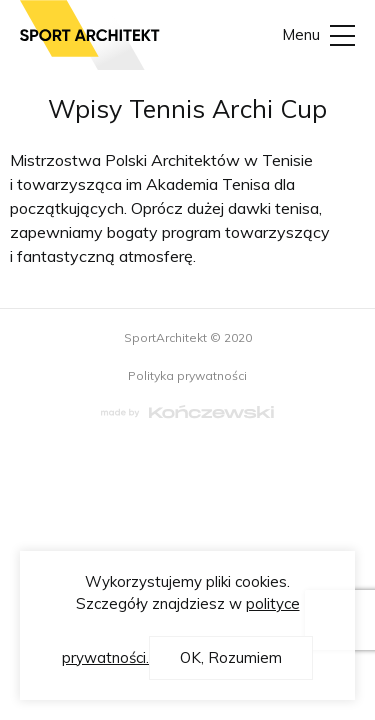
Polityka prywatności (187, 375)
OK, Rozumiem (231, 657)
